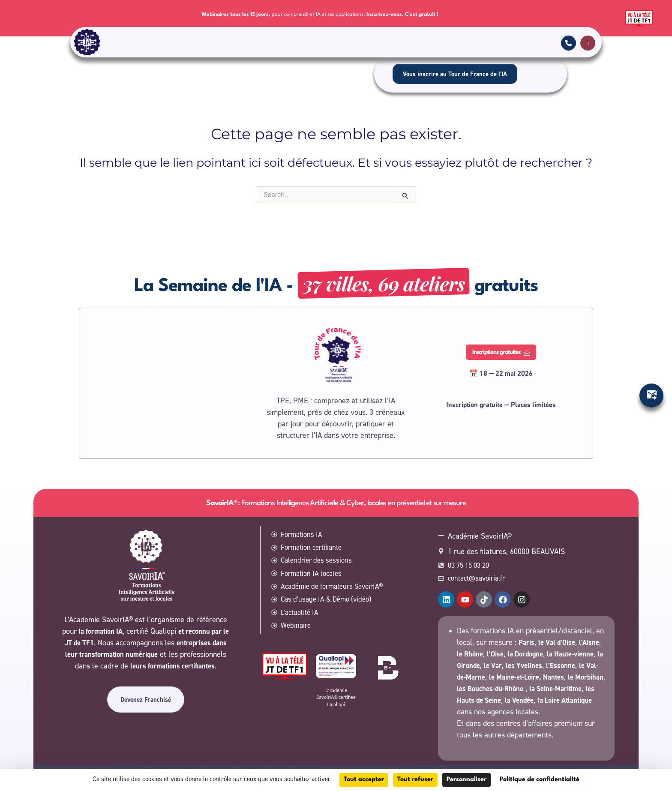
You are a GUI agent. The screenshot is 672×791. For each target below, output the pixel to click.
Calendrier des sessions (288, 43)
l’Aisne (468, 643)
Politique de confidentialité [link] (540, 780)
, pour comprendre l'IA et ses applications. (320, 14)
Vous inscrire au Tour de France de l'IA (455, 76)
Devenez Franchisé (146, 694)
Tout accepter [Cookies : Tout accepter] (364, 780)
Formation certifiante (216, 43)
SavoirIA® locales (391, 43)
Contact (341, 43)
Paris (527, 631)
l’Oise (523, 643)
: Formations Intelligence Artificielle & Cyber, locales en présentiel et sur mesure (336, 487)
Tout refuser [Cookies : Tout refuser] (415, 780)
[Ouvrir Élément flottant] (651, 395)
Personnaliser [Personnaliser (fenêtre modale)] (466, 780)
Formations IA (153, 43)
